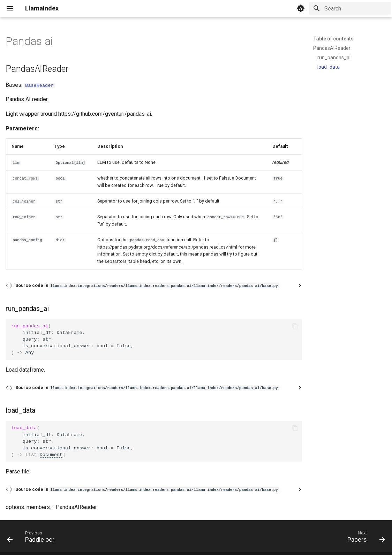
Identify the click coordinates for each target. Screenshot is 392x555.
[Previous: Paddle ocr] (33, 538)
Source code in (147, 285)
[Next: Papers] (364, 538)
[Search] (350, 8)
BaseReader (39, 85)
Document (51, 454)
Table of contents (333, 39)
